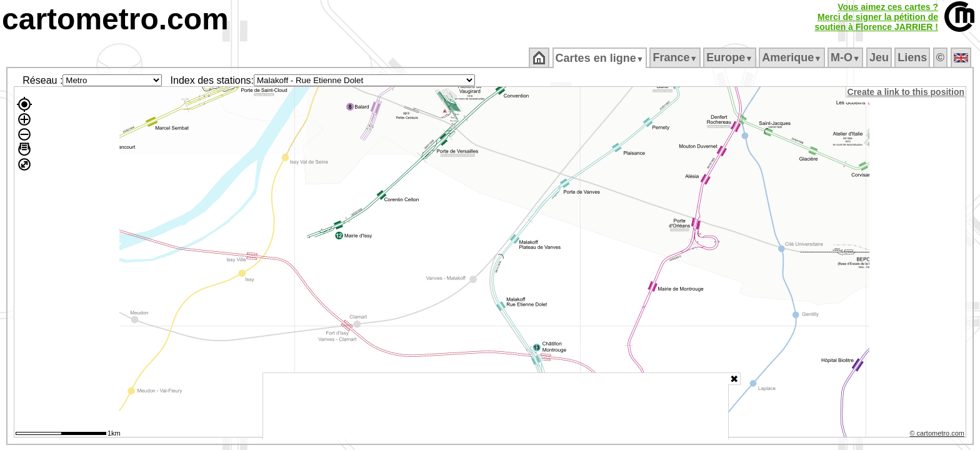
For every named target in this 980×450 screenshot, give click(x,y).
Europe (731, 57)
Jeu (880, 57)
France (676, 57)
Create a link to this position (907, 92)
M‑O (847, 57)
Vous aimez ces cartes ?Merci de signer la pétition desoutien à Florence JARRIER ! (876, 17)
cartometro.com (115, 19)
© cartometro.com (938, 435)
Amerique (793, 57)
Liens (913, 57)
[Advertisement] (496, 406)
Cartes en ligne (600, 58)
